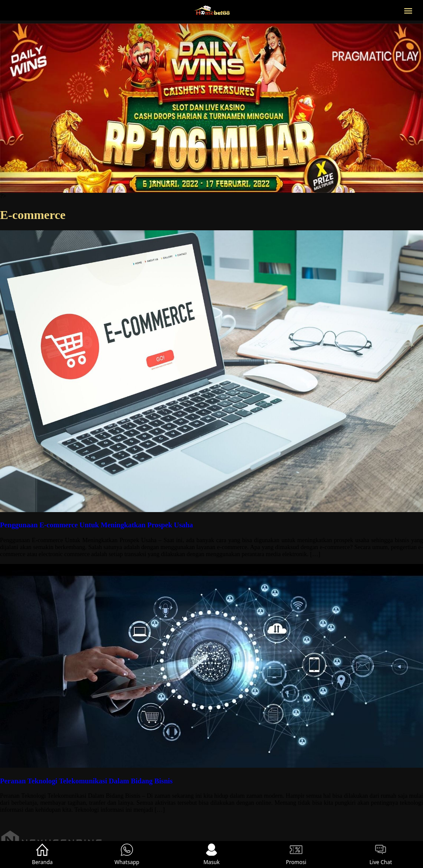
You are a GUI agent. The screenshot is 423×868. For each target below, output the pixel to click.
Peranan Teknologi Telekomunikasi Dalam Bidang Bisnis (86, 781)
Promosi (296, 854)
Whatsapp (127, 854)
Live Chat (380, 854)
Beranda (42, 854)
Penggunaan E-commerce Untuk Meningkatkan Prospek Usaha (97, 525)
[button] (408, 10)
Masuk (211, 854)
